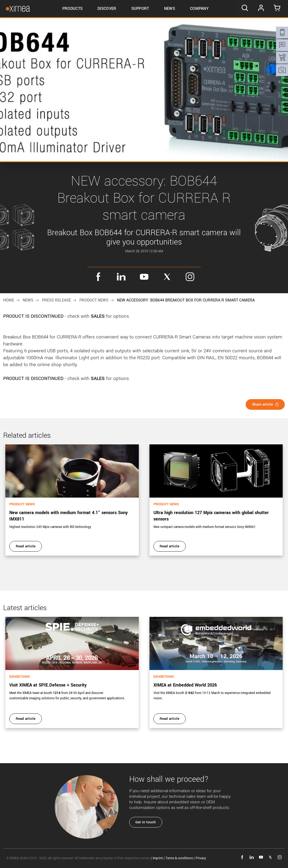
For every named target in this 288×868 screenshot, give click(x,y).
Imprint (158, 858)
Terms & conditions (179, 858)
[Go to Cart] (277, 9)
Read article (26, 546)
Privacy (201, 858)
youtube (144, 277)
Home (9, 300)
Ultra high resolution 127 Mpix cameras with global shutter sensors (211, 516)
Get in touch (146, 822)
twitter (167, 277)
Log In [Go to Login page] (260, 9)
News (28, 300)
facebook (98, 277)
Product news (94, 300)
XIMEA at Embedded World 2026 (185, 685)
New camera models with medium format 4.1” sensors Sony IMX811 (68, 516)
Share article (265, 404)
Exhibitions (20, 677)
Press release (56, 300)
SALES (98, 316)
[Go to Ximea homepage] (15, 9)
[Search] (243, 9)
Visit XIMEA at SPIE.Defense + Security (48, 685)
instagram (190, 277)
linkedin (121, 277)
